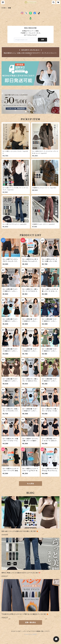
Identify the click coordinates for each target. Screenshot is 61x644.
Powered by (30, 634)
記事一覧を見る (30, 622)
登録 (43, 40)
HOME (4, 8)
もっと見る (30, 484)
